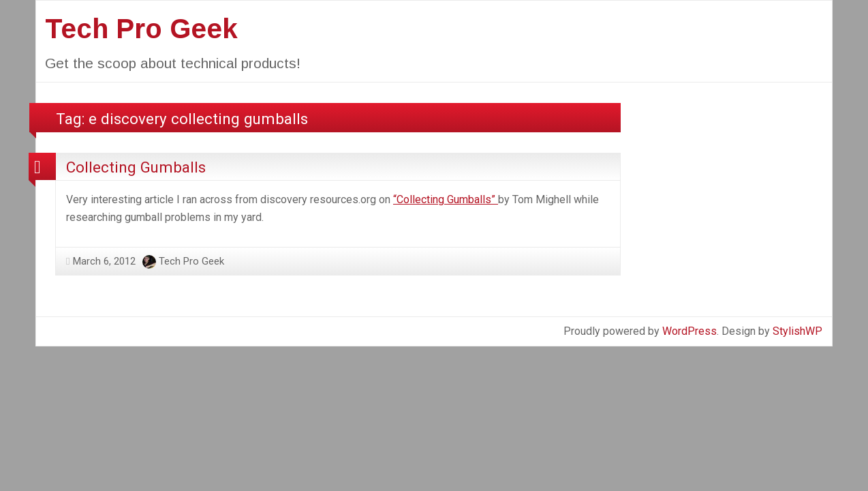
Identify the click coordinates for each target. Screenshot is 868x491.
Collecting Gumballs (136, 167)
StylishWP (797, 331)
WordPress (689, 331)
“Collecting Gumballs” (446, 199)
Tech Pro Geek (141, 29)
